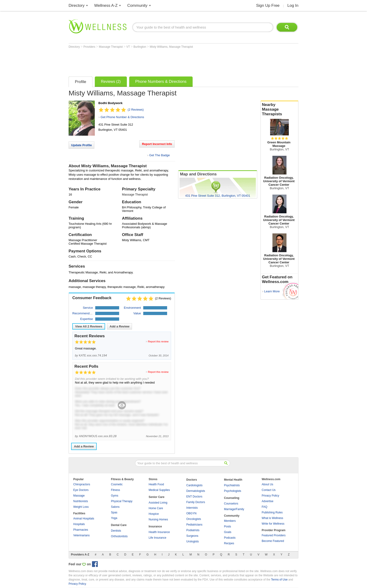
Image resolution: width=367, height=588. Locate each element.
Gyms (115, 496)
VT (128, 47)
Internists (192, 508)
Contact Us (269, 490)
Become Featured (273, 541)
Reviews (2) (111, 82)
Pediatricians (194, 525)
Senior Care (156, 497)
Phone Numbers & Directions (161, 82)
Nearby (279, 109)
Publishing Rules (272, 512)
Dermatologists (196, 491)
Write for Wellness (273, 524)
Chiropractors (82, 484)
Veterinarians (81, 535)
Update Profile (81, 145)
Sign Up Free (268, 5)
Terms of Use (279, 580)
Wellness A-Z (106, 5)
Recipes (229, 543)
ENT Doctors (194, 497)
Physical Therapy (122, 501)
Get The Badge (159, 155)
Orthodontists (119, 536)
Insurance (155, 526)
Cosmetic (117, 484)
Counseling (232, 498)
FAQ (264, 507)
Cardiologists (194, 485)
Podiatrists (193, 530)
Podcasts (230, 538)
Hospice (154, 514)
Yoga (114, 518)
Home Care (156, 508)
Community (137, 5)
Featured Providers (274, 535)
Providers (90, 47)
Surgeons (192, 536)
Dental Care (119, 525)
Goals (228, 532)
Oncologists (194, 519)
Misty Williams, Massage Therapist (171, 47)
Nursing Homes (158, 519)
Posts (228, 526)
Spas (114, 512)
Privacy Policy (270, 496)
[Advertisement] (154, 61)
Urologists (193, 541)
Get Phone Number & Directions (122, 117)
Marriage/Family (234, 509)
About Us (267, 484)
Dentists (116, 531)
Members (230, 521)
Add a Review (119, 326)
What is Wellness (272, 518)
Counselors (231, 504)
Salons (115, 507)
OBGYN (191, 513)
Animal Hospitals (84, 519)
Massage (79, 496)
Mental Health (233, 480)
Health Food (156, 484)
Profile (81, 82)
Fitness (116, 490)
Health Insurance (159, 532)
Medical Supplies (159, 490)
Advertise (268, 501)
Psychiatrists (232, 485)
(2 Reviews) (136, 110)
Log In (293, 5)
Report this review (158, 341)
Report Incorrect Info (157, 144)
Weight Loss (81, 507)
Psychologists (233, 491)
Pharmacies (81, 530)
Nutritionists (81, 501)
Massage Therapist (111, 47)
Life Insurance (157, 538)
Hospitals (79, 524)
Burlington (140, 47)
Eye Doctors (81, 490)
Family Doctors (196, 502)
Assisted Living (158, 503)
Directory (77, 5)
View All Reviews (89, 326)
